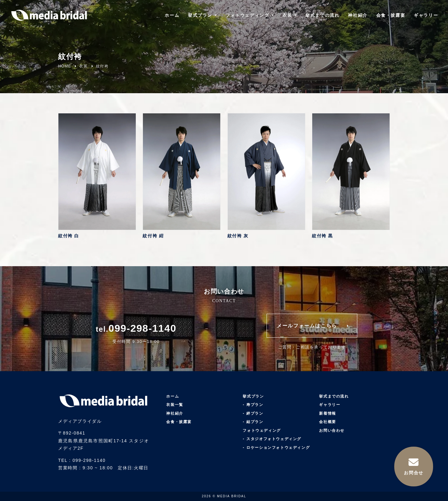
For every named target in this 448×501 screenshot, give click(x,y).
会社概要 (327, 422)
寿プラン (255, 405)
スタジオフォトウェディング (274, 439)
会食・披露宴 (391, 16)
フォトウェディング (247, 16)
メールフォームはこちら (307, 326)
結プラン (255, 422)
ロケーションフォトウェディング (278, 448)
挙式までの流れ (322, 16)
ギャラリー (426, 16)
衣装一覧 (175, 405)
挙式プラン (200, 16)
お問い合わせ (332, 430)
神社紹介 (358, 16)
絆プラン (255, 413)
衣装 (287, 16)
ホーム (172, 16)
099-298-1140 (142, 328)
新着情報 (327, 413)
